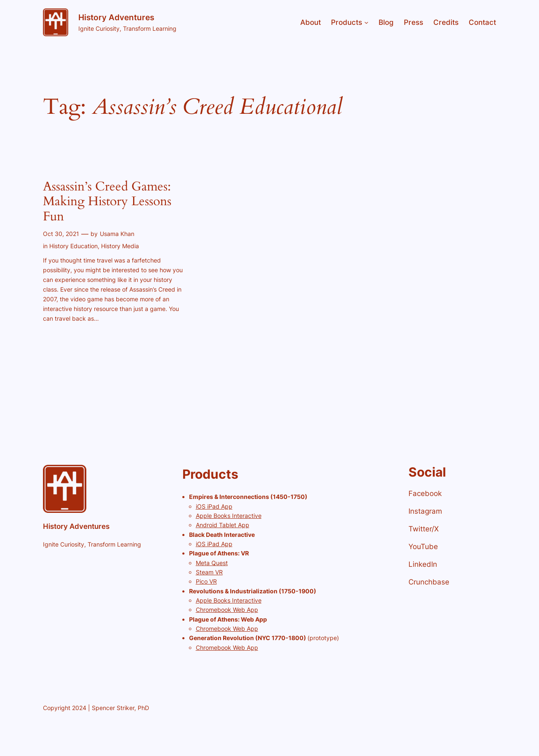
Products (347, 22)
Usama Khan (117, 234)
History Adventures (116, 17)
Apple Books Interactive (229, 516)
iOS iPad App (214, 506)
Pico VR (206, 581)
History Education (73, 246)
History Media (120, 246)
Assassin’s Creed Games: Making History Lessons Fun (107, 202)
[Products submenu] (366, 22)
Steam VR (209, 572)
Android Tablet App (223, 525)
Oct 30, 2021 (61, 234)
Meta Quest (212, 563)
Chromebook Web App (227, 610)
